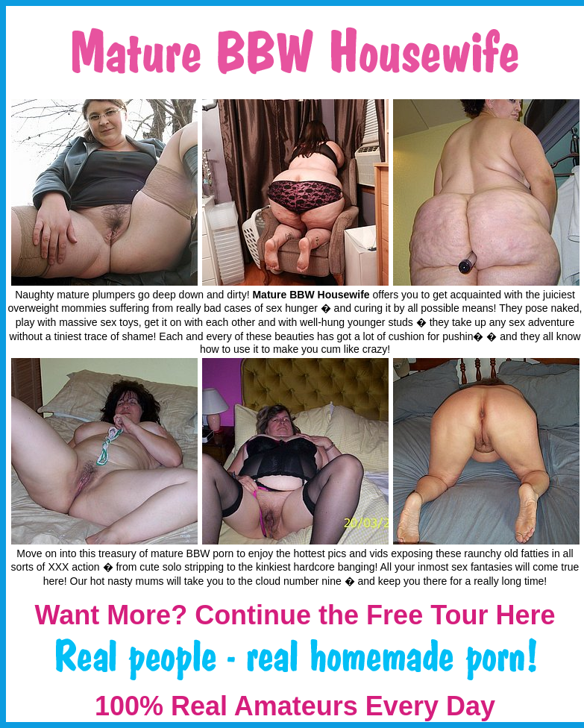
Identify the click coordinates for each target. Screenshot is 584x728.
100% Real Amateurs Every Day (295, 706)
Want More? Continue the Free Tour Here (295, 615)
